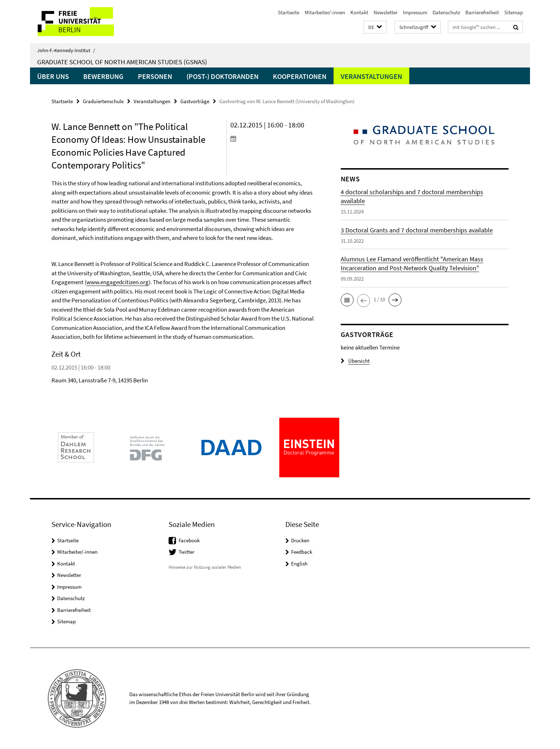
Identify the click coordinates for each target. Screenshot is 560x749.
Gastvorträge (195, 101)
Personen (155, 76)
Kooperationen (300, 76)
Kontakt (359, 12)
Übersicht (355, 361)
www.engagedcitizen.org (117, 282)
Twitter (186, 552)
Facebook (189, 540)
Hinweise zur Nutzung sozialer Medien (205, 567)
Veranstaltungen (371, 76)
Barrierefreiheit (482, 12)
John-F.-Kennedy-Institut (66, 50)
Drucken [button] (300, 540)
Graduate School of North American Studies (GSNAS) (122, 62)
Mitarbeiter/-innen (325, 12)
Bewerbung (103, 76)
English (299, 564)
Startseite (289, 12)
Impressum (415, 12)
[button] (375, 27)
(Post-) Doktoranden (222, 76)
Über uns (53, 76)
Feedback (302, 552)
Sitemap (514, 12)
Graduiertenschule (103, 101)
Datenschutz (446, 12)
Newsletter (386, 12)
